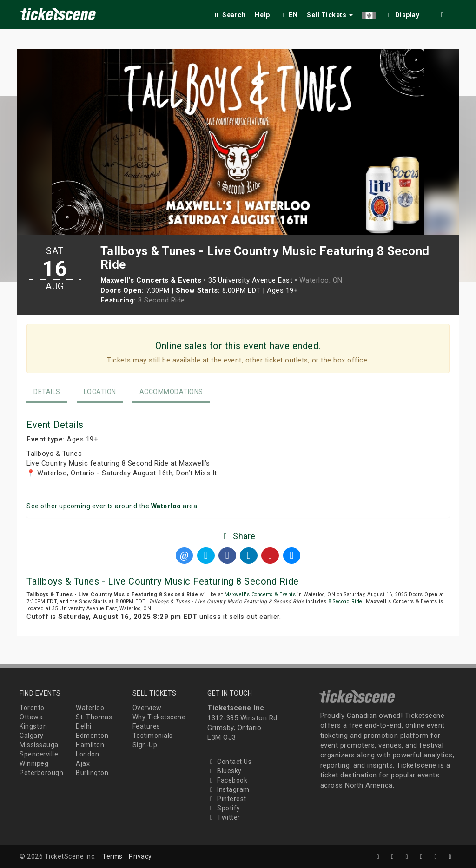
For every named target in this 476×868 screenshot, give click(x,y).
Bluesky (225, 771)
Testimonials (153, 736)
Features (146, 726)
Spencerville (39, 754)
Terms (112, 856)
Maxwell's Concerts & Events (260, 595)
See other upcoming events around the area (112, 506)
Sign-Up (145, 745)
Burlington (92, 773)
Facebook (227, 780)
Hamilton (90, 745)
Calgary (32, 736)
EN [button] (288, 15)
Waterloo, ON (321, 280)
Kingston (33, 726)
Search (229, 15)
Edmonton (92, 736)
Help (262, 15)
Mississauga (39, 745)
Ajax (83, 763)
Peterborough (41, 773)
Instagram (228, 789)
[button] (369, 13)
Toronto (32, 708)
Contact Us (229, 762)
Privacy (140, 856)
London (87, 754)
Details (47, 392)
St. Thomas (94, 717)
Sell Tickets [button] (330, 15)
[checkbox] (403, 13)
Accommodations (171, 392)
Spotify (224, 808)
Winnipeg (34, 763)
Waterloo (90, 708)
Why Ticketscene (159, 717)
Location (100, 392)
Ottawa (31, 717)
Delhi (84, 726)
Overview (147, 708)
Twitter (224, 817)
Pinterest (227, 799)
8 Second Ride (162, 300)
